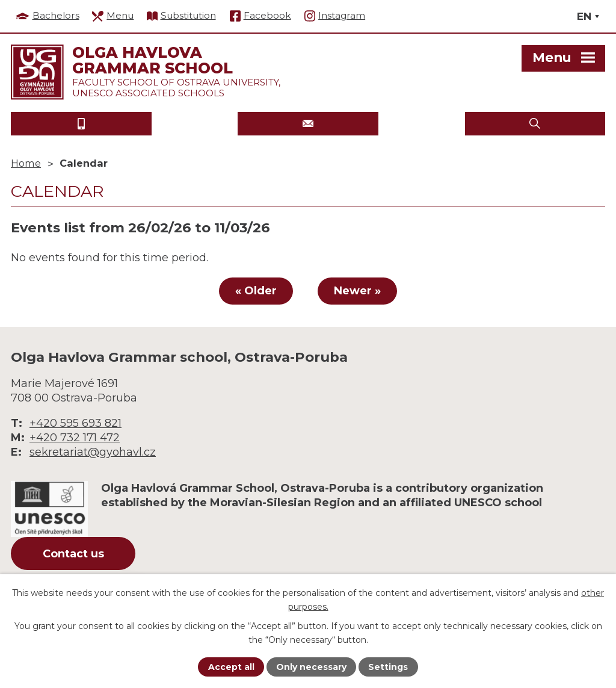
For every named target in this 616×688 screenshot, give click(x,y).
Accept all (231, 667)
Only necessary (311, 667)
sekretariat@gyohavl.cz (93, 452)
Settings (388, 667)
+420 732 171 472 (75, 438)
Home (26, 163)
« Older (256, 291)
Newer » (357, 291)
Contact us (73, 554)
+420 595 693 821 (75, 423)
